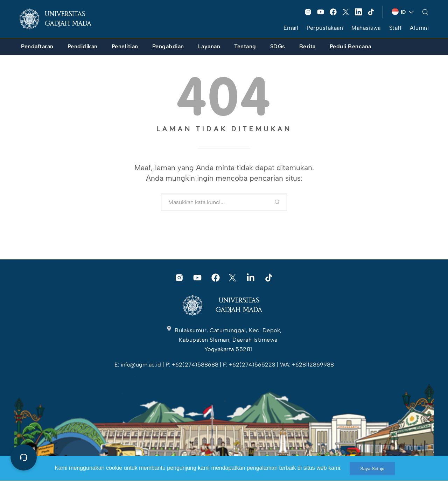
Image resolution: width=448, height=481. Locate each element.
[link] (61, 19)
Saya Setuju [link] (372, 469)
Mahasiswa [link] (366, 28)
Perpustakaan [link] (325, 28)
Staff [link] (395, 28)
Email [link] (291, 28)
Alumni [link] (419, 28)
